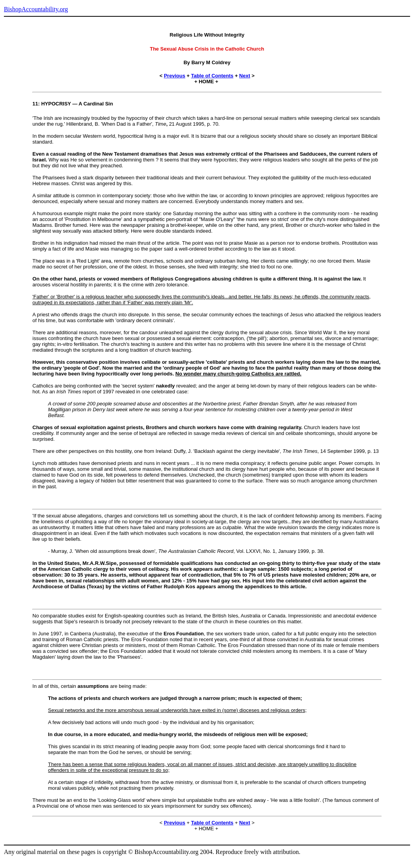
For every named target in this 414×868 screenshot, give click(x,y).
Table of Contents (212, 76)
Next (245, 76)
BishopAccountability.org (36, 9)
